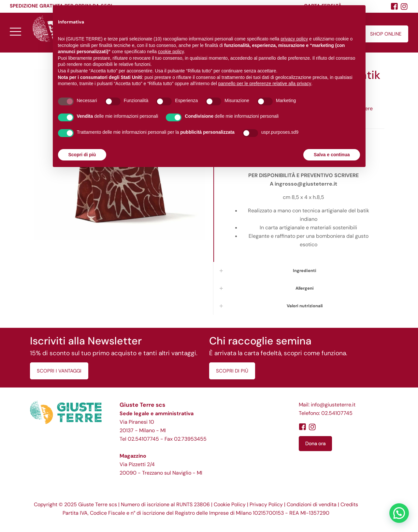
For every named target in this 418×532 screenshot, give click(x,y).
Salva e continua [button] (332, 155)
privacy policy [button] (294, 39)
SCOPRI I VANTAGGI (59, 371)
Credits (349, 504)
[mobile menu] (15, 31)
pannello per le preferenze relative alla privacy (265, 84)
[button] (399, 513)
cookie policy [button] (171, 52)
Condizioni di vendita (312, 504)
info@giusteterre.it (333, 405)
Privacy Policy (266, 504)
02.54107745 (143, 439)
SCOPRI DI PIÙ (232, 371)
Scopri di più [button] (82, 155)
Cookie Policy (230, 504)
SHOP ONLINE (386, 34)
